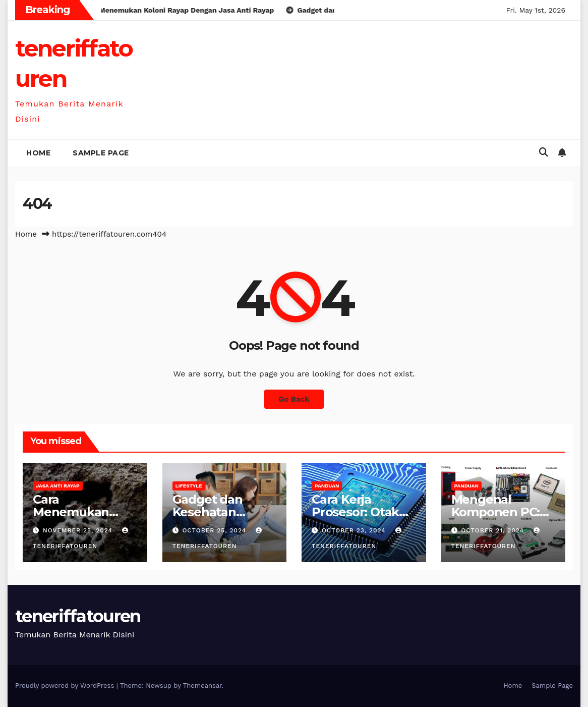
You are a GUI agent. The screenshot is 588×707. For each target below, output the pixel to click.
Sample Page (101, 153)
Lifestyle (189, 486)
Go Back (294, 399)
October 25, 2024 (215, 530)
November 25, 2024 (79, 530)
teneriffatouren (78, 616)
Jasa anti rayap (58, 486)
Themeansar (202, 686)
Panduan (327, 486)
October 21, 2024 (494, 530)
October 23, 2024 (355, 530)
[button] (544, 152)
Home (38, 153)
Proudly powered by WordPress (66, 686)
